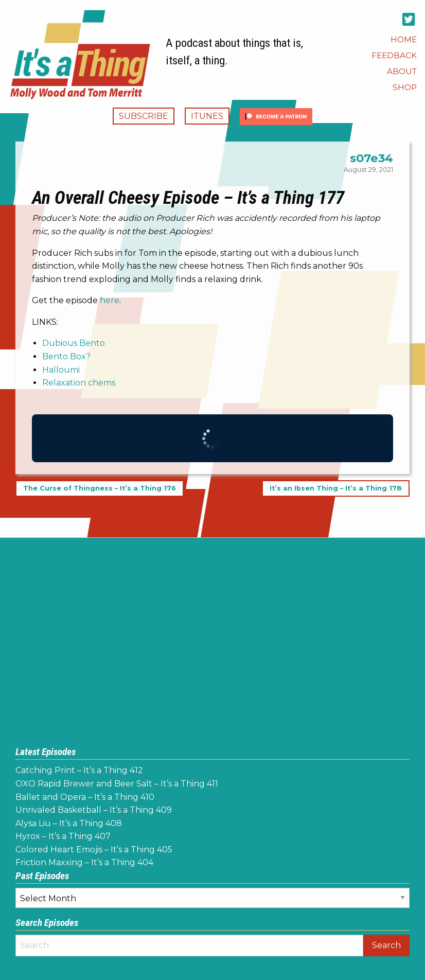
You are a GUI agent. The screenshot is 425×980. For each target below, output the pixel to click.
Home (404, 39)
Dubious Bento (74, 343)
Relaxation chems (79, 383)
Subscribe (144, 116)
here (110, 300)
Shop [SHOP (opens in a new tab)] (405, 87)
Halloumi (61, 370)
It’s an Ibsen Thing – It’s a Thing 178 (336, 489)
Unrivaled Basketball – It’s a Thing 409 (94, 810)
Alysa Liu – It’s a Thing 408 (69, 823)
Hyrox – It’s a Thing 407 (63, 836)
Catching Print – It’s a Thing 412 (79, 770)
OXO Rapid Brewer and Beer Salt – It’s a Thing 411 (117, 784)
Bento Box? (66, 356)
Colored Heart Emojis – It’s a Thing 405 (94, 850)
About (402, 71)
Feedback (394, 55)
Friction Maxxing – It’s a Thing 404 (84, 862)
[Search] (189, 946)
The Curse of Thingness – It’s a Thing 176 (100, 489)
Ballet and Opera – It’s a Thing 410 (85, 797)
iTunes (207, 116)
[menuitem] (404, 39)
